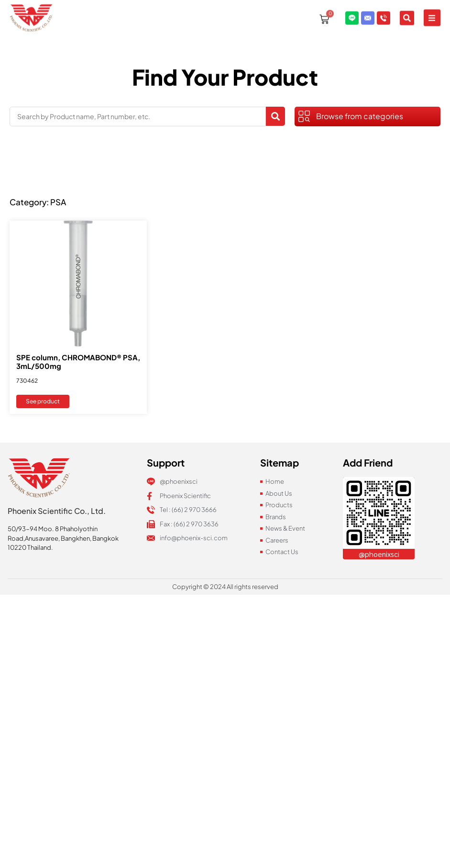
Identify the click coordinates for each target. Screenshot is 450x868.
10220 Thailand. (30, 547)
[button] (432, 13)
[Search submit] (275, 116)
